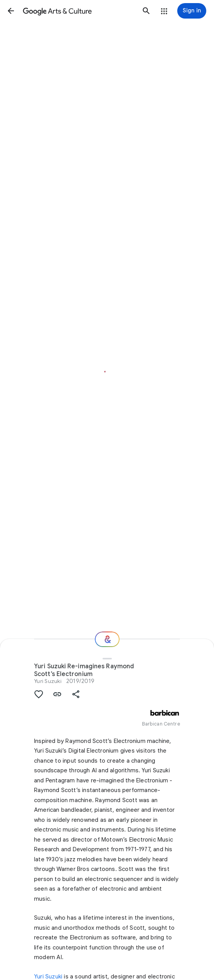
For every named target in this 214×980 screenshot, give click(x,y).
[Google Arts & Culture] (79, 11)
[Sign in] (192, 11)
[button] (11, 11)
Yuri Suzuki (48, 681)
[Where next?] (107, 639)
